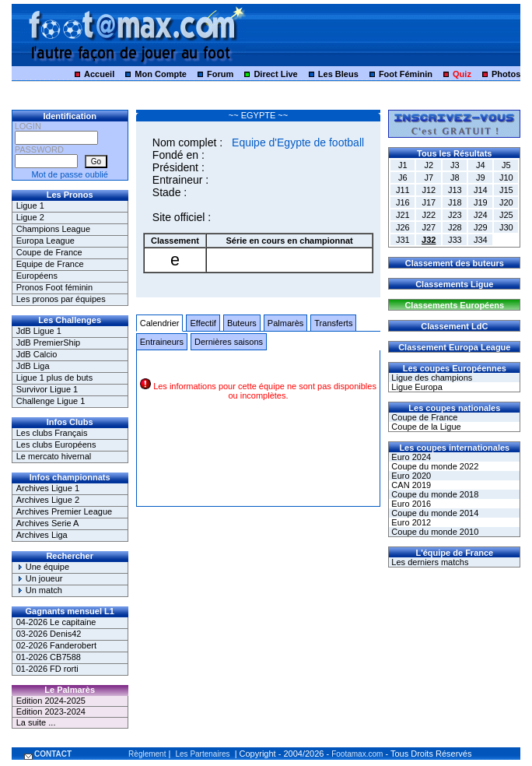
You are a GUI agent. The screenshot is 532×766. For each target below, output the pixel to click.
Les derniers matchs (429, 562)
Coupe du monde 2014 (434, 513)
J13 (455, 190)
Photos (506, 74)
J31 (403, 240)
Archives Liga (42, 535)
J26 (403, 227)
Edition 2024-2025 (51, 701)
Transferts (333, 323)
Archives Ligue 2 (48, 500)
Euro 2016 (410, 504)
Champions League (53, 229)
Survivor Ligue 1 (47, 389)
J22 (429, 215)
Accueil (99, 74)
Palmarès (285, 323)
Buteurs (242, 323)
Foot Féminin (406, 74)
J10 (506, 177)
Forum (220, 74)
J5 (506, 165)
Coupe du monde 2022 (434, 466)
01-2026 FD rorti (47, 669)
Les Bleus (338, 74)
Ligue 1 (30, 206)
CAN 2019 (410, 485)
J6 (403, 177)
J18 (455, 202)
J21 (403, 215)
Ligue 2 (30, 217)
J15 (506, 190)
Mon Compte (161, 74)
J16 (403, 202)
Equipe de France (50, 264)
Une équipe (43, 567)
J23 (455, 215)
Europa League (45, 241)
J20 (506, 202)
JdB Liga (33, 366)
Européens (37, 276)
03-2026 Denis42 (49, 634)
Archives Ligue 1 (48, 488)
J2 (429, 165)
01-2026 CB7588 (49, 657)
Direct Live (275, 74)
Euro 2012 (410, 522)
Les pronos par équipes (61, 299)
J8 (455, 177)
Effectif (203, 323)
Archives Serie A (48, 523)
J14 (481, 190)
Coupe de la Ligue (425, 427)
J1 (403, 165)
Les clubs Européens (56, 444)
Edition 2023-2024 (51, 712)
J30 (506, 227)
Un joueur (40, 578)
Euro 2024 (410, 457)
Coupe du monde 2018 (434, 494)
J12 (429, 190)
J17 (429, 202)
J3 (455, 165)
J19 (481, 202)
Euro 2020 (410, 476)
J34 (481, 240)
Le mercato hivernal (54, 456)
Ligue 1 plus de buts (54, 378)
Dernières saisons (229, 342)
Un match (39, 590)
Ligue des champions (430, 378)
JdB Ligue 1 (39, 331)
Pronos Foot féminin (54, 287)
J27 (429, 227)
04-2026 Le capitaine (56, 622)
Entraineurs (162, 342)
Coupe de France (49, 252)
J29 (481, 227)
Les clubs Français (52, 433)
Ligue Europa (416, 387)
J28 (455, 227)
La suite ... (36, 722)
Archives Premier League (65, 511)
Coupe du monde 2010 (434, 532)
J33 (455, 240)
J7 (429, 177)
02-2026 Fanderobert (56, 645)
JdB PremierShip (49, 343)
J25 (506, 215)
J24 (481, 215)
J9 (481, 177)
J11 (403, 190)
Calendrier (160, 323)
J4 (481, 165)
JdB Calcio (37, 354)
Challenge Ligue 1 (51, 401)
